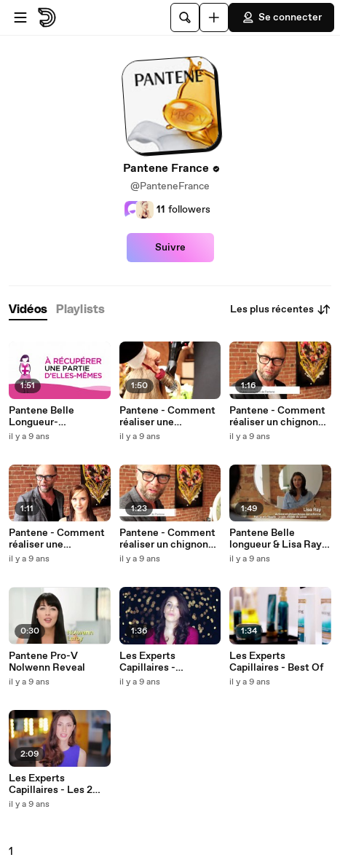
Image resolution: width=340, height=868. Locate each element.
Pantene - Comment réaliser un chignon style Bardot (277, 417)
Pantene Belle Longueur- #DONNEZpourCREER (58, 417)
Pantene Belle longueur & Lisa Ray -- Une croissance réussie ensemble (279, 539)
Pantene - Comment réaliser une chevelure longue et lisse (57, 539)
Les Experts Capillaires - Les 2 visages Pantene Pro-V (59, 784)
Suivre (170, 248)
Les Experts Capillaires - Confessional (150, 662)
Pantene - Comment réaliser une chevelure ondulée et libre (169, 417)
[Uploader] (214, 17)
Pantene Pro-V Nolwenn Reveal (47, 662)
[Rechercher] (185, 17)
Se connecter (281, 17)
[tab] (28, 310)
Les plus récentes (281, 309)
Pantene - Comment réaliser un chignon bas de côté (167, 539)
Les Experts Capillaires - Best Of (276, 662)
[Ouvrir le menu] (20, 17)
